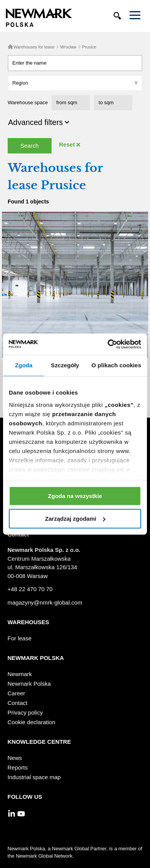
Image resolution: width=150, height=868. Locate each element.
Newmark (20, 674)
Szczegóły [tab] (65, 365)
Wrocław (68, 47)
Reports (18, 767)
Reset (67, 144)
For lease (20, 638)
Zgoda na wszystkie (75, 496)
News (15, 758)
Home (10, 47)
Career (17, 693)
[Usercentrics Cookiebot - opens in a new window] (108, 344)
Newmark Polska (29, 684)
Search (30, 146)
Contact (18, 703)
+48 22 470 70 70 (30, 589)
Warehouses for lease (34, 47)
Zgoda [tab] (24, 365)
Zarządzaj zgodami (75, 519)
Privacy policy (25, 712)
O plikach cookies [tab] (116, 365)
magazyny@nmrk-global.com (45, 602)
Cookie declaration (32, 722)
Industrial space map (34, 777)
